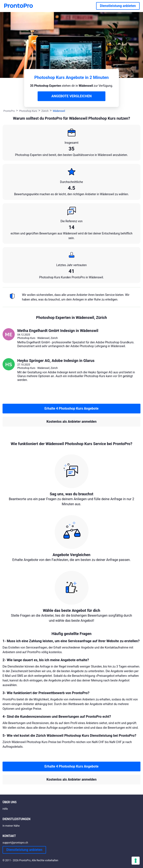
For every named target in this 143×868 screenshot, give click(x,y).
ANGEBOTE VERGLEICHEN (71, 96)
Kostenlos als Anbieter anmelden (71, 422)
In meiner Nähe (11, 826)
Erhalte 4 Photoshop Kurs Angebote (72, 408)
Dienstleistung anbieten (118, 6)
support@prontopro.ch (15, 843)
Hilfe (5, 809)
